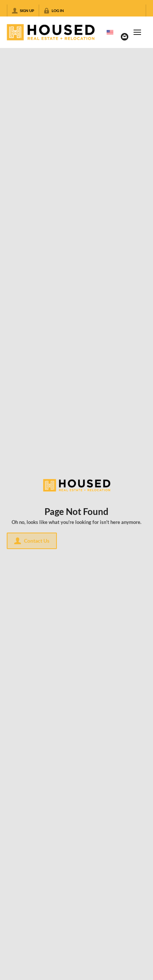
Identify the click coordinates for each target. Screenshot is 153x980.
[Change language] (110, 32)
